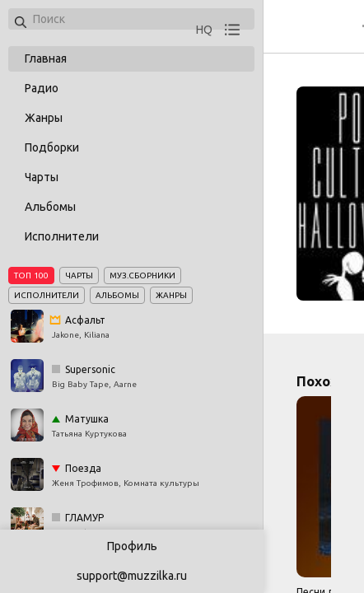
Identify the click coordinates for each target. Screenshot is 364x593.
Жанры (44, 118)
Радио (42, 88)
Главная (46, 58)
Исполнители (62, 236)
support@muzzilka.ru (132, 576)
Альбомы (50, 207)
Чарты (42, 177)
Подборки (52, 147)
